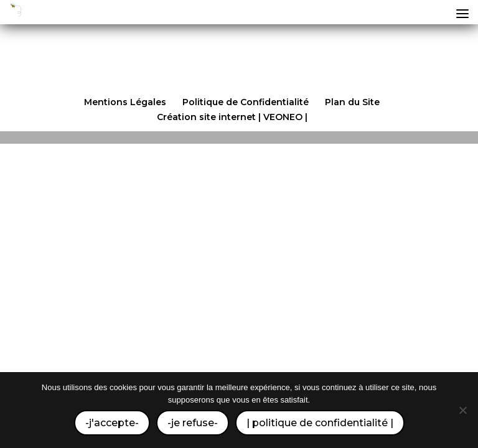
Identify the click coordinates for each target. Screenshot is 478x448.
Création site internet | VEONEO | (232, 117)
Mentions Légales (125, 102)
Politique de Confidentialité (246, 102)
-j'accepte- (112, 423)
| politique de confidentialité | (320, 423)
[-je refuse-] (462, 410)
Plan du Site (352, 102)
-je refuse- (193, 423)
